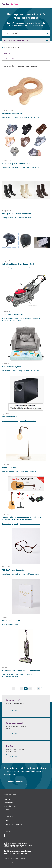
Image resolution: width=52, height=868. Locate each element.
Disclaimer (14, 859)
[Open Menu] (47, 4)
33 (30, 688)
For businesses (9, 803)
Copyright (24, 859)
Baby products (6, 117)
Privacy (6, 859)
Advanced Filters (10, 59)
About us (7, 810)
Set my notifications (15, 781)
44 (39, 688)
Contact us (7, 821)
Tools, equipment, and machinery (12, 320)
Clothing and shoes (7, 218)
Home (3, 47)
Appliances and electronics (10, 421)
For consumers (9, 799)
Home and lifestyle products (20, 117)
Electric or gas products (26, 674)
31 (21, 688)
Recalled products (10, 806)
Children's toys (35, 117)
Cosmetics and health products (11, 168)
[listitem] (26, 706)
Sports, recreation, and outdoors (30, 268)
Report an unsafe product (13, 824)
